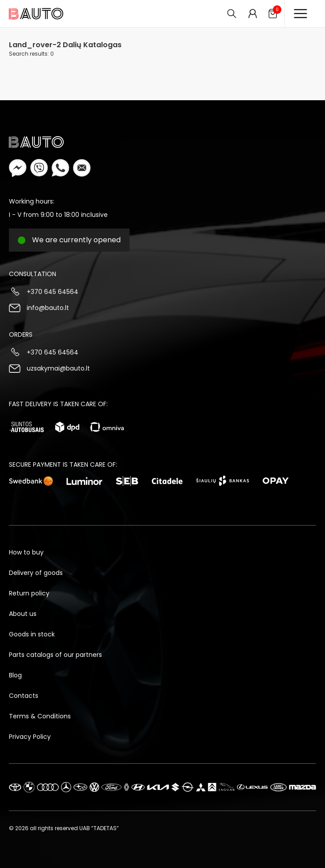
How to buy (26, 552)
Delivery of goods (36, 573)
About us (23, 614)
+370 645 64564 (53, 292)
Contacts (24, 696)
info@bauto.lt (48, 308)
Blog (15, 675)
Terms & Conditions (40, 716)
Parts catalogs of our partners (55, 655)
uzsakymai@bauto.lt (58, 368)
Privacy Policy (30, 737)
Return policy (29, 593)
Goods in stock (32, 634)
